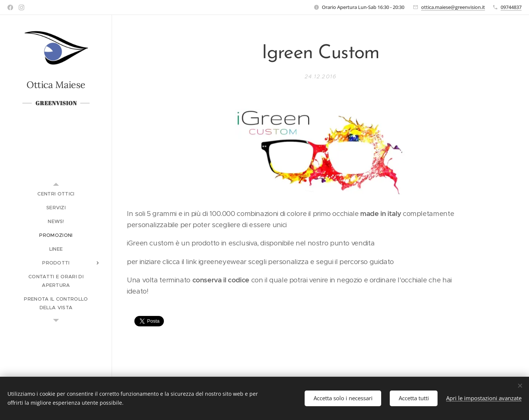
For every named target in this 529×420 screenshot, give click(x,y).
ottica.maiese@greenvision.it (453, 7)
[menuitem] (56, 194)
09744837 (511, 7)
